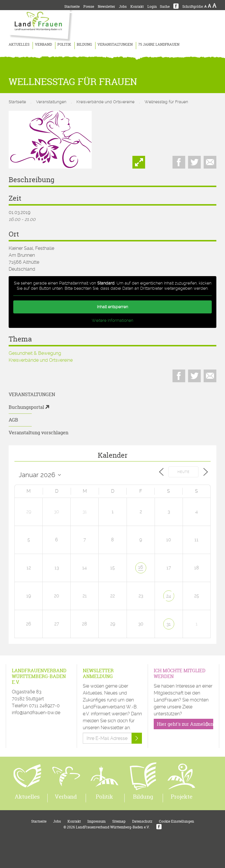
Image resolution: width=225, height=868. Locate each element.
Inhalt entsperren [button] (112, 307)
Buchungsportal (26, 407)
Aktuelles (19, 44)
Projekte (182, 797)
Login (152, 7)
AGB (13, 420)
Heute (183, 472)
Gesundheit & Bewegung (35, 353)
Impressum (96, 821)
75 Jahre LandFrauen (159, 44)
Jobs (123, 7)
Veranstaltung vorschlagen (39, 433)
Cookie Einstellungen (177, 821)
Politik (64, 44)
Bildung (84, 44)
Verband (43, 44)
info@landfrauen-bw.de (36, 713)
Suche (165, 7)
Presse (89, 7)
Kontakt (137, 7)
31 (169, 624)
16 (141, 567)
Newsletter (106, 7)
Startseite (72, 7)
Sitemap (119, 821)
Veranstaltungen (115, 44)
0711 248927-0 (44, 706)
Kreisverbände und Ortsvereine (105, 102)
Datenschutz (142, 821)
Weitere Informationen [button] (112, 320)
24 (169, 596)
